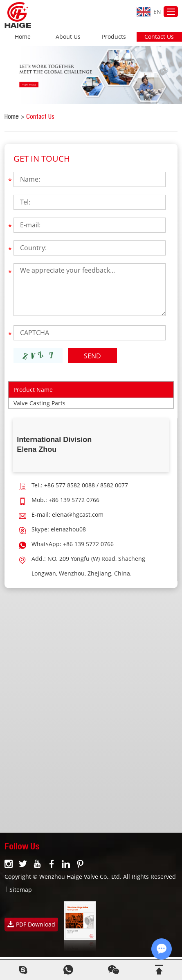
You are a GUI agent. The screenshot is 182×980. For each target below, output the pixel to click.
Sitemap (21, 890)
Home (23, 37)
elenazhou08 (68, 529)
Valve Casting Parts (39, 403)
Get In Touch (42, 159)
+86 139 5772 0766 (88, 544)
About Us (68, 37)
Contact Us (159, 37)
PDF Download (31, 924)
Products (114, 37)
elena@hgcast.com (78, 514)
